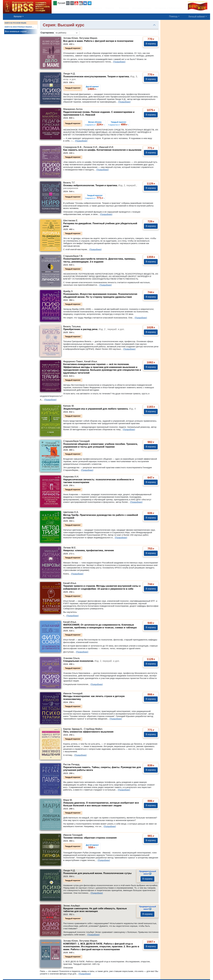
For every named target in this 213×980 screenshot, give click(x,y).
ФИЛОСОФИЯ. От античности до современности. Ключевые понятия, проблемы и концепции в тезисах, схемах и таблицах (100, 626)
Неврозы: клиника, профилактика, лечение (89, 550)
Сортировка (47, 33)
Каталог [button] (18, 16)
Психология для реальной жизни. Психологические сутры (97, 873)
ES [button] (68, 3)
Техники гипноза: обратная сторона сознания (90, 838)
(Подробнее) (119, 62)
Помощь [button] (173, 16)
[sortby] (67, 33)
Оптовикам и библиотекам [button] (168, 8)
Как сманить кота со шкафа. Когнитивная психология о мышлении (102, 150)
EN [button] (72, 3)
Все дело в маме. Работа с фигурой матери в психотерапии (98, 41)
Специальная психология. (91, 661)
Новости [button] (110, 8)
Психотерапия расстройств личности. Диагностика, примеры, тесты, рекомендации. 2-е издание (100, 260)
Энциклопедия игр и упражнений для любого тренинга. (99, 409)
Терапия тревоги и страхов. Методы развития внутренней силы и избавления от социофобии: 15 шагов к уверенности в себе (102, 587)
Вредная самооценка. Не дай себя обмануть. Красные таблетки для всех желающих (95, 910)
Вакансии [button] (123, 8)
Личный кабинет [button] (197, 17)
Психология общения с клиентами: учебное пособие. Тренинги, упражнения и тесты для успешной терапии (101, 445)
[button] (76, 3)
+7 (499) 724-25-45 (102, 3)
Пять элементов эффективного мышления (88, 732)
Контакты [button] (81, 8)
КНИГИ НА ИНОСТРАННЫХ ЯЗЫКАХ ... (19, 27)
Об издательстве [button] (64, 8)
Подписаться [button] (95, 8)
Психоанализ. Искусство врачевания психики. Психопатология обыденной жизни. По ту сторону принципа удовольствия (100, 295)
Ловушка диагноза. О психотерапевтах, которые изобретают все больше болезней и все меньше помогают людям (101, 804)
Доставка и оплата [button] (142, 8)
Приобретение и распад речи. (94, 329)
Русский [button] (61, 3)
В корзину (151, 44)
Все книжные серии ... (17, 31)
